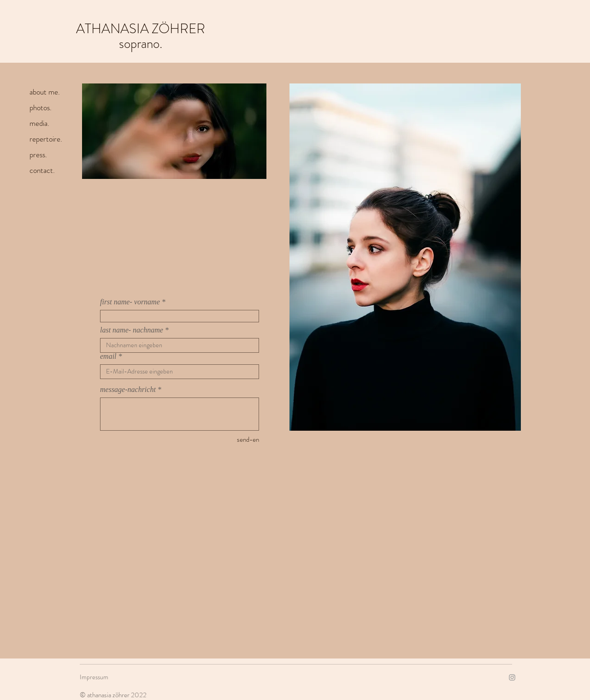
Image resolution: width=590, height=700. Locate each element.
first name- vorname (130, 302)
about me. (45, 92)
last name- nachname (132, 330)
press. (38, 154)
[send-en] (226, 440)
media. (39, 123)
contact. (42, 170)
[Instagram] (512, 677)
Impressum (94, 677)
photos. (41, 107)
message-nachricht (128, 390)
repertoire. (46, 139)
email (108, 356)
